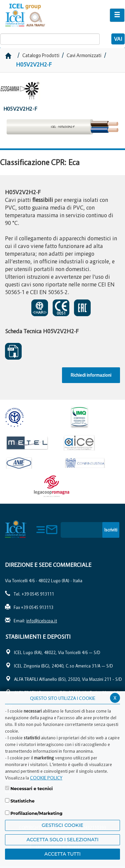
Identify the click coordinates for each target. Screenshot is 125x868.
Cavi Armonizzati (84, 55)
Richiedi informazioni (91, 375)
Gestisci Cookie (62, 825)
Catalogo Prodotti (41, 55)
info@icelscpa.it (42, 621)
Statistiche (22, 801)
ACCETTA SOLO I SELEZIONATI (62, 840)
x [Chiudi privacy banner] (115, 697)
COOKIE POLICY (46, 778)
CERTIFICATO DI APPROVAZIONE (40, 308)
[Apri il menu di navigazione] (117, 15)
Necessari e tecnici (31, 788)
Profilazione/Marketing (36, 813)
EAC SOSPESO (82, 308)
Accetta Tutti (62, 854)
